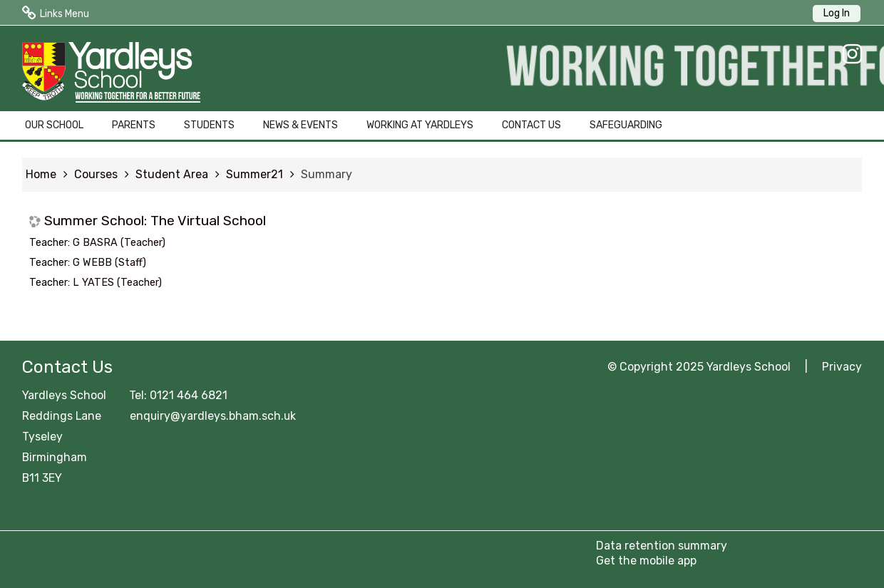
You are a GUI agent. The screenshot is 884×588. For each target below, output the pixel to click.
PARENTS (134, 125)
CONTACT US (531, 125)
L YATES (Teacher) (117, 283)
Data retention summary (662, 546)
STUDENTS (209, 125)
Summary (327, 174)
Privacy (842, 367)
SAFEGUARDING (626, 125)
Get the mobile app (646, 561)
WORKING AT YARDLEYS (420, 125)
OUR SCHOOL (54, 125)
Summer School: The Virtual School (155, 221)
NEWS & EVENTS (300, 125)
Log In (837, 13)
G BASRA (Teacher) (119, 243)
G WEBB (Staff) (109, 263)
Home (41, 174)
